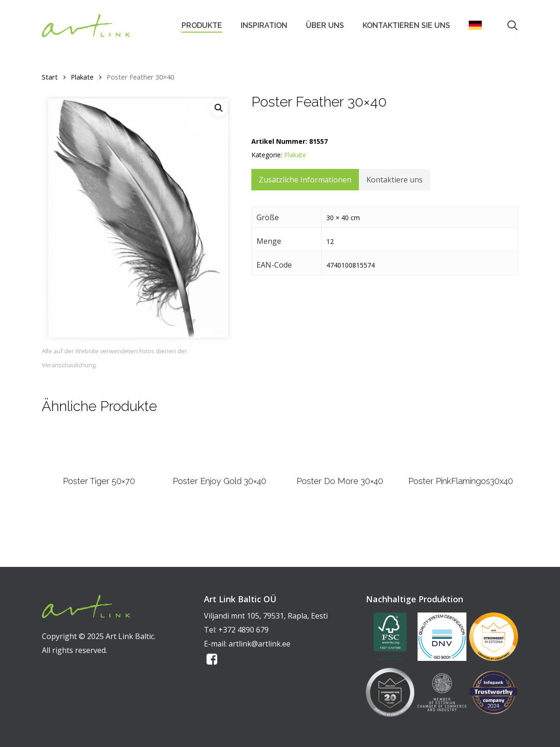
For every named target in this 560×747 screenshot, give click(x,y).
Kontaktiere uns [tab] (395, 180)
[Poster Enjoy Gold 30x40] (219, 471)
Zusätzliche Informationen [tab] (305, 180)
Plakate (82, 77)
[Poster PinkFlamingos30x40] (460, 471)
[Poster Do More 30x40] (340, 471)
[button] (219, 108)
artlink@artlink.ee (260, 644)
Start (50, 77)
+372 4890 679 (243, 630)
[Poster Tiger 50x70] (99, 471)
